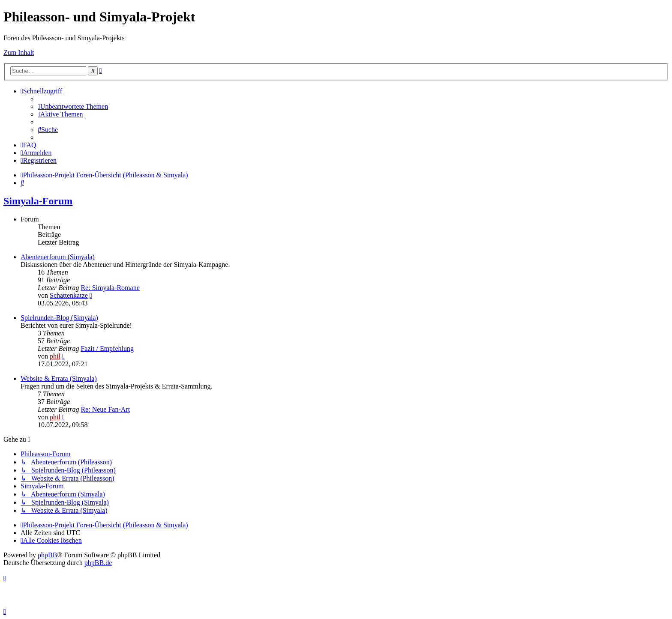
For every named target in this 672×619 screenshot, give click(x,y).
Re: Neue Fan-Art (105, 409)
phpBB (47, 555)
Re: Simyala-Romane (110, 288)
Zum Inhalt (19, 52)
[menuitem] (73, 106)
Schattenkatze (69, 295)
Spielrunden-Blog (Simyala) (59, 318)
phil (55, 356)
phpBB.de (98, 563)
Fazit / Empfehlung (107, 348)
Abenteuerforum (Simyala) (58, 257)
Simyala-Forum (38, 201)
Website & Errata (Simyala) (59, 378)
